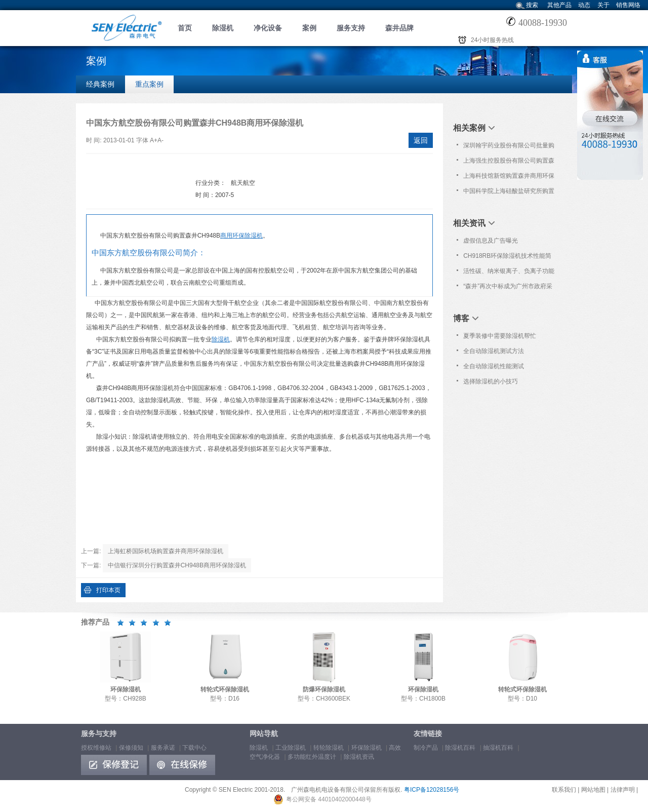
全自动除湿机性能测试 (494, 366)
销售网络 (628, 5)
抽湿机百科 (498, 748)
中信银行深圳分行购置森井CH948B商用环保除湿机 (177, 565)
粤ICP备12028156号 (432, 790)
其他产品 (559, 5)
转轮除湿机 (329, 748)
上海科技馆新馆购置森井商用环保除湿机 (509, 178)
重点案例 (149, 84)
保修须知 (131, 748)
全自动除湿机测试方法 (494, 351)
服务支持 (351, 28)
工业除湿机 (291, 748)
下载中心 (194, 748)
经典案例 (100, 84)
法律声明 (623, 790)
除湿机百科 (460, 748)
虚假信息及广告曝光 (491, 241)
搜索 (532, 5)
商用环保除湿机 (241, 236)
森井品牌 (399, 28)
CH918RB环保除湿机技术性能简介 (507, 258)
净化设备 (268, 28)
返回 (421, 140)
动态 (584, 5)
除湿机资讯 (359, 757)
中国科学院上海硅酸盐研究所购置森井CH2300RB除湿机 (509, 193)
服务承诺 (163, 748)
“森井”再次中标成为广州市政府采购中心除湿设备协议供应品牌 (508, 288)
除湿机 (223, 28)
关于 (603, 5)
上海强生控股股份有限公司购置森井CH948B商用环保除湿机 (509, 163)
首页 (185, 28)
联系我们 (564, 790)
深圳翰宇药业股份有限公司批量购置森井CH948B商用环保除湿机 (509, 147)
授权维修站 (96, 748)
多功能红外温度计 (312, 757)
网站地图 (593, 790)
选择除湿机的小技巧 (491, 381)
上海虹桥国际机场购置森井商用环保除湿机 (166, 551)
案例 (309, 28)
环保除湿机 (367, 748)
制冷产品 (426, 748)
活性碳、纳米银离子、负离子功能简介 (509, 273)
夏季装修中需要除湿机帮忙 (500, 336)
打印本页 (108, 590)
